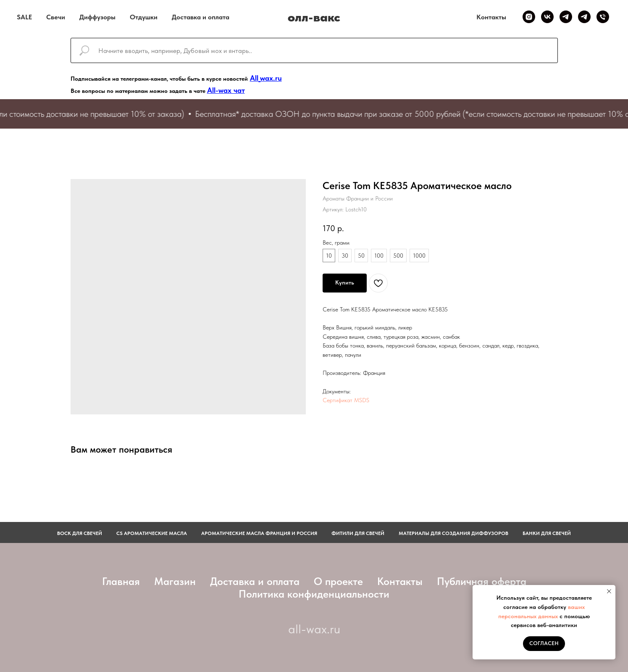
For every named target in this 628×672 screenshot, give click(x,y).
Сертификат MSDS (346, 400)
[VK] (547, 17)
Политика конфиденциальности (314, 594)
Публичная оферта (482, 581)
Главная (121, 581)
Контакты (491, 17)
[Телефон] (603, 17)
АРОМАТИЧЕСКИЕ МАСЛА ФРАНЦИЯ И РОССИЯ (259, 533)
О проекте (338, 581)
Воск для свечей (80, 533)
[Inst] (529, 17)
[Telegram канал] (566, 17)
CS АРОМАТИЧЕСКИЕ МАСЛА (152, 533)
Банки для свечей (547, 533)
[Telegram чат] (584, 17)
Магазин (175, 581)
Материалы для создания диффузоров (453, 533)
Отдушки (144, 17)
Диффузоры (97, 17)
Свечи (56, 17)
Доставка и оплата (201, 17)
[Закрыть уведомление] (609, 591)
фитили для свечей (358, 533)
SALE (24, 17)
